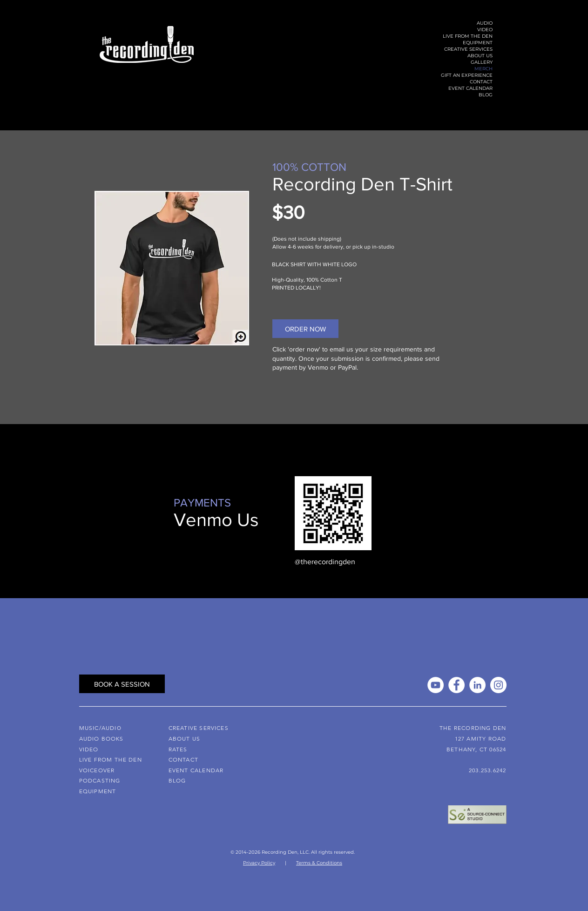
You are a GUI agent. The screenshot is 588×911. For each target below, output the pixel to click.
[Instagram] (498, 685)
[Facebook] (456, 685)
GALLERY (482, 62)
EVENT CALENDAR (470, 88)
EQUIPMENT (478, 43)
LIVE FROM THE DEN (468, 36)
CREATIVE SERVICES (468, 49)
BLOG (486, 95)
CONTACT (481, 82)
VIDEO (485, 30)
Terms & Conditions (319, 863)
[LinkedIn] (477, 685)
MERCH (483, 69)
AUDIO (485, 23)
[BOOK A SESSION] (122, 684)
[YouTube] (436, 685)
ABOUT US (480, 56)
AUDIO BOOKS (101, 739)
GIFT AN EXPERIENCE (467, 75)
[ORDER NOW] (305, 329)
